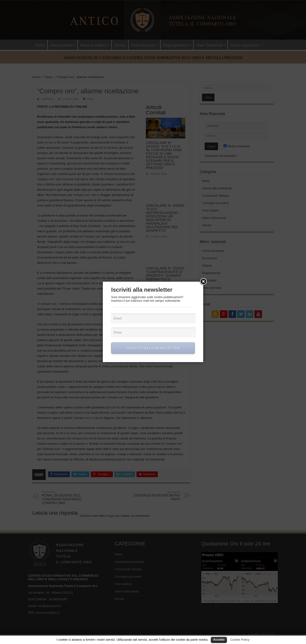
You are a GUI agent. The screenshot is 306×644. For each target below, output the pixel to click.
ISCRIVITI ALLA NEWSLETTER (153, 348)
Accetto (219, 640)
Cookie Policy (240, 640)
